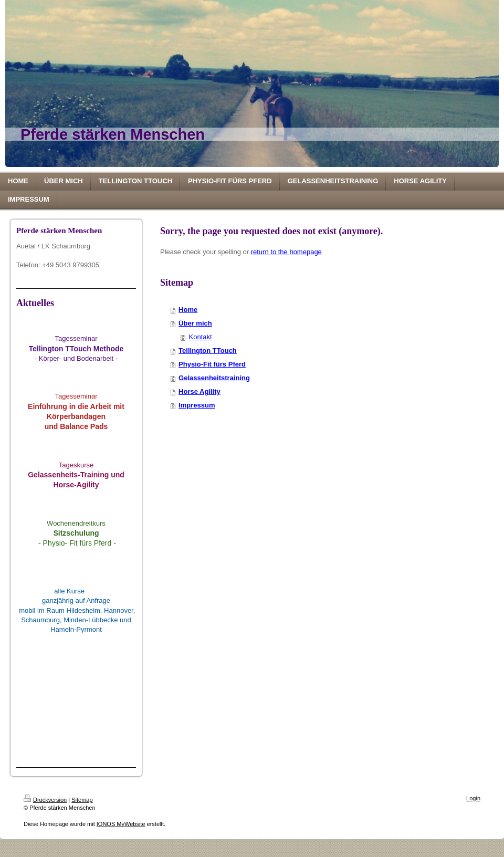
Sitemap (82, 800)
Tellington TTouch (208, 351)
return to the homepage (286, 252)
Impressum (197, 405)
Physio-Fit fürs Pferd (212, 364)
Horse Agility (199, 391)
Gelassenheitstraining (214, 378)
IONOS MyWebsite (121, 824)
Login (473, 798)
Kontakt (201, 337)
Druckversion (45, 800)
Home (188, 310)
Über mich (195, 323)
